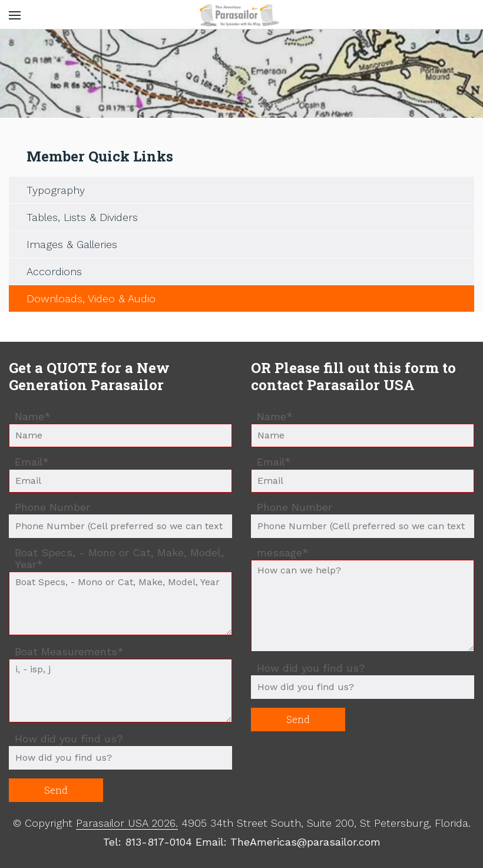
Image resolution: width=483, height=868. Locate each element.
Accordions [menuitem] (54, 271)
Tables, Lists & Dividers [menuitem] (82, 217)
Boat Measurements (69, 652)
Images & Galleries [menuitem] (72, 244)
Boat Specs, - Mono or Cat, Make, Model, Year (119, 559)
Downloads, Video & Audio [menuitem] (91, 298)
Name (35, 417)
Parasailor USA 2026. (127, 823)
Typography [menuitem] (56, 190)
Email (34, 463)
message (283, 553)
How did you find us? (69, 739)
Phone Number (52, 507)
